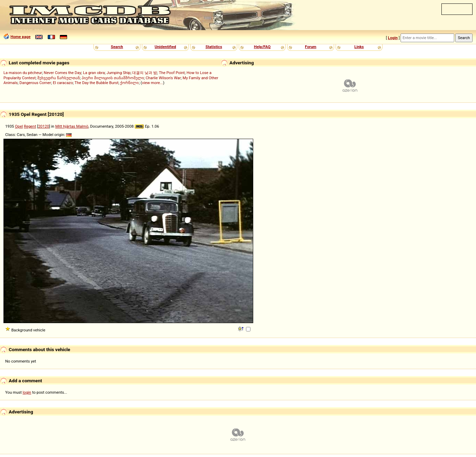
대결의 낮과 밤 (145, 73)
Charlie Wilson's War (163, 78)
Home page (20, 37)
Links (359, 47)
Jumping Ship (118, 73)
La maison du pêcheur (23, 73)
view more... (152, 83)
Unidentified (165, 47)
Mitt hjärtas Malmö (72, 126)
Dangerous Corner (35, 83)
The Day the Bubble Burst (97, 83)
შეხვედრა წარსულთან (59, 78)
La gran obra (94, 73)
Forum (311, 47)
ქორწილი (129, 83)
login (27, 392)
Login (393, 38)
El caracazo (63, 83)
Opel (19, 126)
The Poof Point (172, 73)
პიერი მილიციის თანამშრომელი (113, 78)
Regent (30, 126)
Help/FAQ (262, 47)
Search (117, 47)
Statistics (214, 47)
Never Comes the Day (63, 73)
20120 (44, 126)
